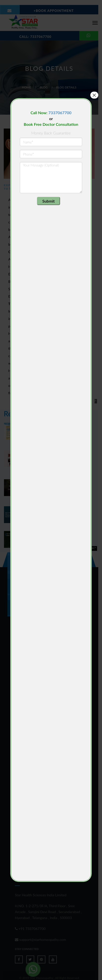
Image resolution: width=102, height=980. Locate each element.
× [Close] (94, 95)
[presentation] (50, 207)
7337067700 (60, 113)
